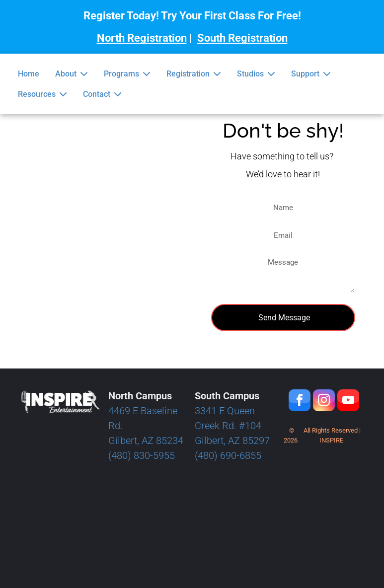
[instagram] (324, 402)
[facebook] (300, 402)
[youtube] (348, 402)
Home (29, 74)
